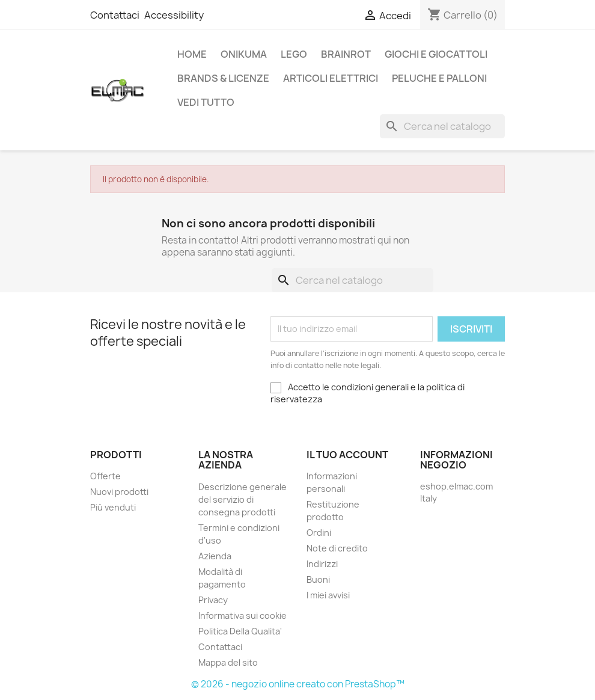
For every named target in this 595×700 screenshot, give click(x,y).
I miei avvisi (328, 595)
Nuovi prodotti (119, 492)
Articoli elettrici (331, 78)
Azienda (215, 556)
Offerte (105, 476)
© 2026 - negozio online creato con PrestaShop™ (298, 684)
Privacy (213, 600)
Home (192, 54)
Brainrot (346, 54)
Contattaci (115, 15)
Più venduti (113, 507)
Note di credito (337, 548)
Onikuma (244, 54)
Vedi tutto (206, 102)
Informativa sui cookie (243, 616)
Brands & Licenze (223, 78)
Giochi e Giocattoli (436, 54)
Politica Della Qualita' (240, 631)
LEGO (294, 54)
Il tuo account (347, 455)
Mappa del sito (228, 662)
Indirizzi (322, 564)
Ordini (319, 533)
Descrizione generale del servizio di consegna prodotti (243, 499)
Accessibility (174, 15)
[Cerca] (442, 126)
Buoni (318, 579)
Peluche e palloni (439, 78)
